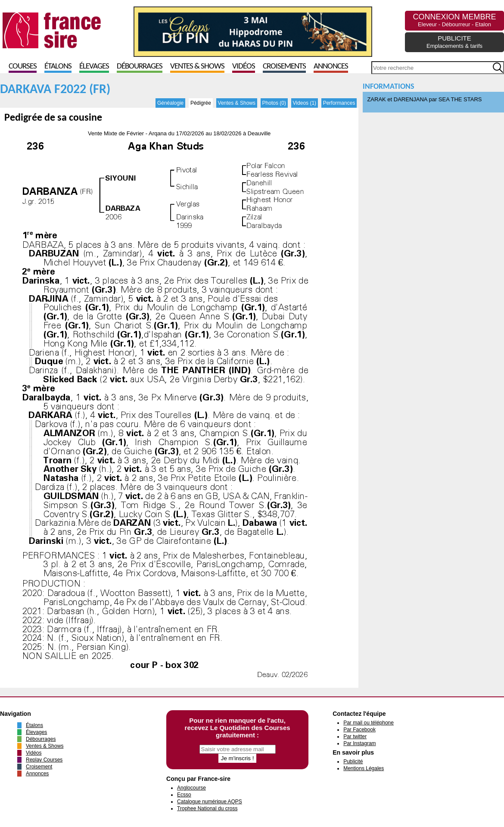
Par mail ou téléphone (369, 723)
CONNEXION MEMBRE (454, 20)
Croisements (284, 67)
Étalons (58, 67)
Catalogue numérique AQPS (210, 802)
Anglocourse (191, 788)
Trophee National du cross (207, 808)
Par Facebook (359, 730)
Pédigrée (201, 103)
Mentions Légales (364, 768)
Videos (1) (305, 103)
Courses (23, 67)
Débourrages (140, 67)
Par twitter (355, 736)
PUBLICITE (454, 42)
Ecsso (184, 795)
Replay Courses (44, 760)
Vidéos (244, 67)
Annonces (331, 67)
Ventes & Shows (197, 67)
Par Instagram (359, 743)
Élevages (94, 67)
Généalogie (170, 103)
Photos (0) (274, 103)
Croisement (39, 767)
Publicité (353, 761)
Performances (339, 103)
